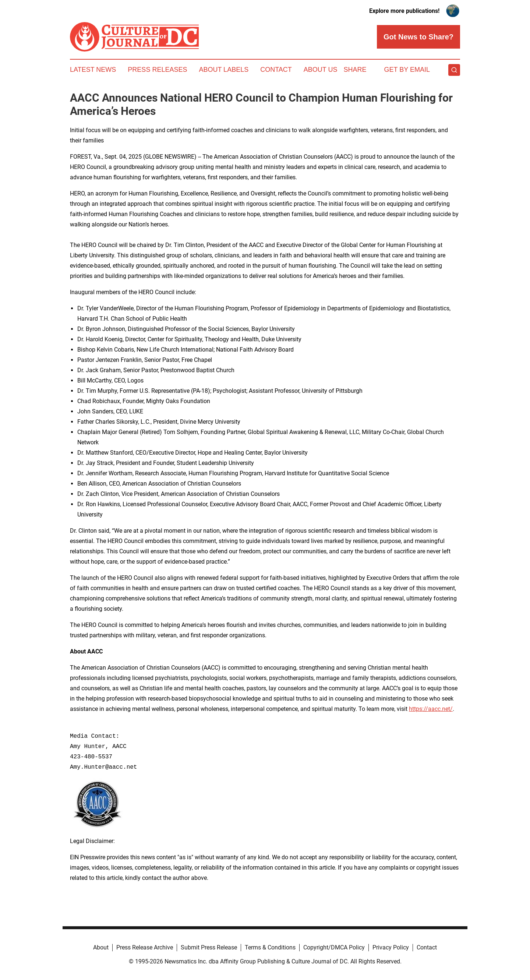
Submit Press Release (209, 947)
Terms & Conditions (270, 947)
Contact (276, 70)
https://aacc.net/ (431, 709)
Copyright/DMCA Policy (334, 947)
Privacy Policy (391, 947)
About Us (321, 70)
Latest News (93, 70)
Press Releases (157, 70)
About (101, 947)
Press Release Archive (145, 947)
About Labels (224, 70)
